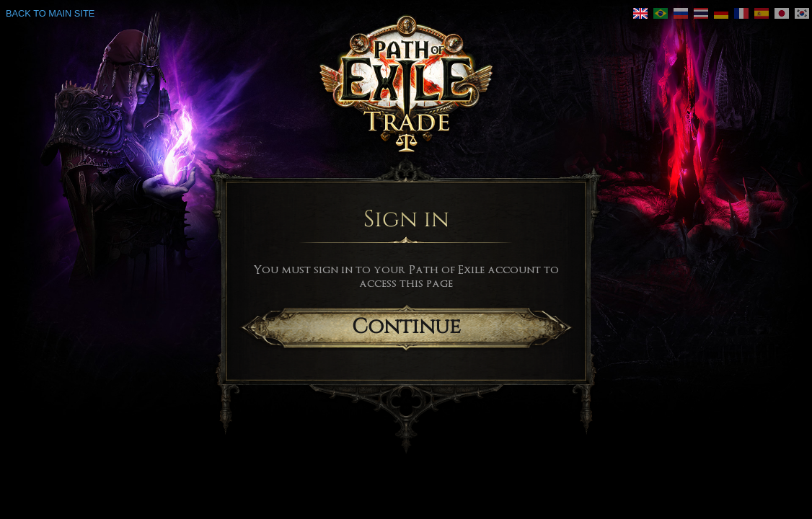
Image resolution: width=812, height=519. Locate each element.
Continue (406, 327)
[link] (640, 13)
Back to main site (50, 13)
